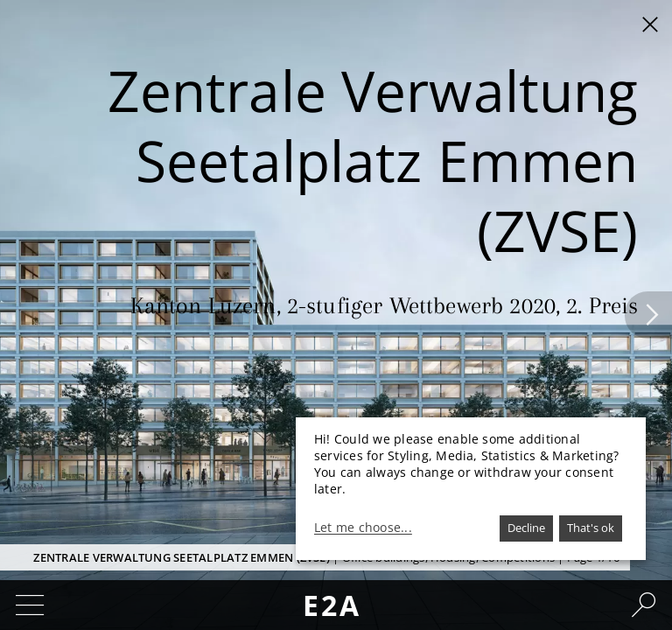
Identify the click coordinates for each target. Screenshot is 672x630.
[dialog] (471, 489)
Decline (526, 528)
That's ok (591, 528)
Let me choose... (363, 528)
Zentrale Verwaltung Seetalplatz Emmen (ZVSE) (182, 557)
